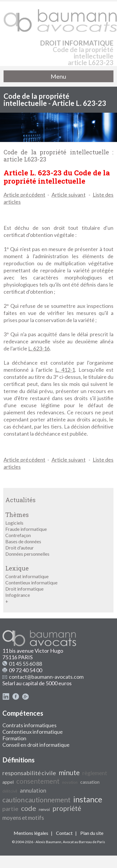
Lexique (17, 568)
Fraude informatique (26, 529)
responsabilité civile (29, 773)
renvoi (44, 809)
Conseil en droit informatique (36, 745)
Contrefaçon (18, 535)
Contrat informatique (27, 576)
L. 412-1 (65, 370)
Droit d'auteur (20, 548)
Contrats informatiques (29, 725)
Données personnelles (27, 554)
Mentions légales (31, 833)
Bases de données (23, 541)
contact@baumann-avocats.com (46, 677)
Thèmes (17, 515)
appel (8, 782)
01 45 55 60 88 (25, 664)
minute (69, 773)
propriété (67, 808)
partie (10, 809)
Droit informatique (24, 589)
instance (88, 799)
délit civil (10, 791)
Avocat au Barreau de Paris (84, 842)
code (29, 808)
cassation (90, 782)
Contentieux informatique (31, 582)
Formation (14, 738)
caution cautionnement (36, 800)
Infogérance (18, 595)
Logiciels (14, 523)
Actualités (20, 500)
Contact (64, 833)
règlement (95, 773)
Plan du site (92, 833)
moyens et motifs (23, 818)
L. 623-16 (39, 348)
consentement (38, 781)
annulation (33, 791)
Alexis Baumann (48, 842)
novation (70, 782)
